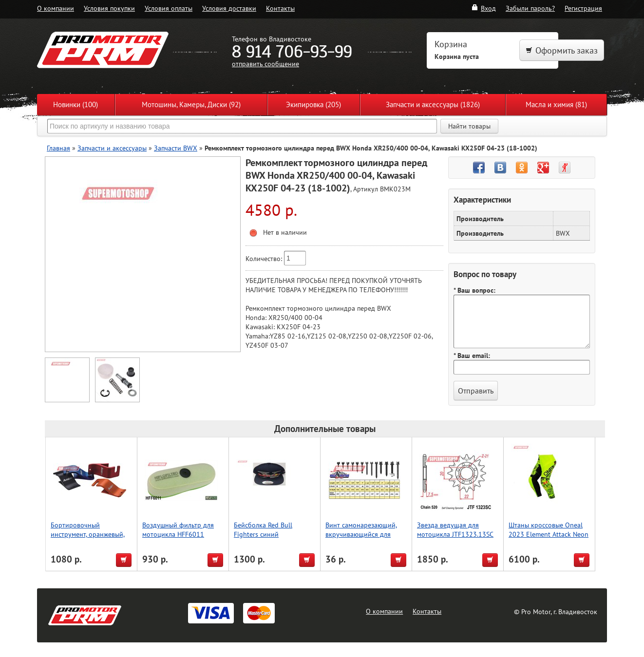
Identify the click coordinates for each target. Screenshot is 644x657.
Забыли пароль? (530, 8)
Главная (58, 148)
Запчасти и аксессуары (112, 148)
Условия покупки (109, 8)
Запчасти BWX (176, 148)
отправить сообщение (265, 64)
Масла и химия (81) (556, 104)
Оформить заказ (562, 50)
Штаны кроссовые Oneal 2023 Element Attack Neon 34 (549, 534)
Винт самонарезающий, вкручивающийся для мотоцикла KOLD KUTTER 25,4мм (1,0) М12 (364, 539)
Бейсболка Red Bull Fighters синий (263, 529)
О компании (56, 8)
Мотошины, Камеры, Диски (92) (191, 104)
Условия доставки (229, 8)
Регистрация (583, 8)
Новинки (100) (76, 104)
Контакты (280, 8)
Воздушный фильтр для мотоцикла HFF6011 (178, 529)
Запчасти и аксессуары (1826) (433, 104)
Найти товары (469, 126)
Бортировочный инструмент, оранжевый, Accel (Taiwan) (88, 534)
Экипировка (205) (313, 104)
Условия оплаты (169, 8)
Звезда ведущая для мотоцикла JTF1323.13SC (455, 529)
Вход (483, 8)
